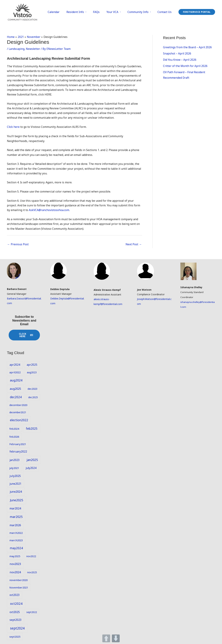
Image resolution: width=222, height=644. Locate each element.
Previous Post (18, 244)
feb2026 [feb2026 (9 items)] (14, 436)
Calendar (61, 12)
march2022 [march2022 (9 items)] (16, 533)
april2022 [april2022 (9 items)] (15, 372)
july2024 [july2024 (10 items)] (31, 468)
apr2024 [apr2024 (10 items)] (15, 364)
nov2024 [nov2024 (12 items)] (15, 572)
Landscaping (17, 49)
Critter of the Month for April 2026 (185, 66)
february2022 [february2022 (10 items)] (18, 451)
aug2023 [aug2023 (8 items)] (32, 372)
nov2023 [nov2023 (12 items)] (15, 564)
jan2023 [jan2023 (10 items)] (15, 460)
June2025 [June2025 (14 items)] (16, 500)
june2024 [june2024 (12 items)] (16, 491)
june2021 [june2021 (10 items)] (16, 483)
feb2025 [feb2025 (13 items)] (32, 428)
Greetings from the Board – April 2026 (188, 47)
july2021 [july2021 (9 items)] (14, 468)
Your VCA (116, 12)
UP (106, 638)
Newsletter (34, 49)
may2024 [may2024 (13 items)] (16, 548)
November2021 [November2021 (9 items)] (19, 587)
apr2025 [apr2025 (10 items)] (32, 364)
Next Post (134, 244)
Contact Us (165, 12)
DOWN (116, 638)
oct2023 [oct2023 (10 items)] (15, 595)
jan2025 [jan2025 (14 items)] (32, 460)
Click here (13, 127)
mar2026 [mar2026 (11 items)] (15, 525)
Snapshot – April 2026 (177, 53)
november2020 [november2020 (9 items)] (18, 580)
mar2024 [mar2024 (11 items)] (15, 508)
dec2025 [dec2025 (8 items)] (33, 397)
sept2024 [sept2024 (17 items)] (17, 628)
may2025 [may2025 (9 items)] (15, 556)
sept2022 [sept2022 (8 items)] (32, 612)
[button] (197, 12)
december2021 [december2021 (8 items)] (18, 412)
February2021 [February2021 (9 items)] (18, 444)
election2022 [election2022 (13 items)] (19, 420)
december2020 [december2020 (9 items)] (18, 405)
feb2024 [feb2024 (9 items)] (14, 428)
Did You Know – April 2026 (180, 60)
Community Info (140, 12)
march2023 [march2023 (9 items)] (16, 540)
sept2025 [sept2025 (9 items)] (15, 637)
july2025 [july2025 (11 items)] (15, 476)
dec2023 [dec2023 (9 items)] (32, 389)
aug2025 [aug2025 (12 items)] (15, 388)
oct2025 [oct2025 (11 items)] (15, 612)
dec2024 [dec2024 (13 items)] (16, 397)
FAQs (101, 12)
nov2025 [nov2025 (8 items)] (32, 572)
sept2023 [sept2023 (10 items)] (16, 620)
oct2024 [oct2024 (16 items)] (16, 603)
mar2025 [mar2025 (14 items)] (16, 517)
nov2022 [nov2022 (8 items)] (31, 556)
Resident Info (81, 12)
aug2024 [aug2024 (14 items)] (16, 380)
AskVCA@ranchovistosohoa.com (49, 210)
